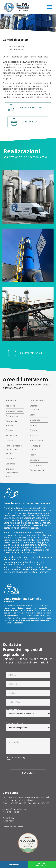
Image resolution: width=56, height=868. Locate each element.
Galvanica (10, 464)
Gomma (34, 430)
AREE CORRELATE (31, 122)
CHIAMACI (14, 864)
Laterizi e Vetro (37, 401)
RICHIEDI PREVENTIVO (31, 108)
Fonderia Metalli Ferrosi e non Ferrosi (14, 450)
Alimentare (11, 401)
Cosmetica (11, 441)
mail (6, 662)
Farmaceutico (12, 435)
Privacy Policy (8, 818)
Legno (33, 415)
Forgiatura (11, 458)
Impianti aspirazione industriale (37, 797)
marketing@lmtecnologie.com (15, 809)
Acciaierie (10, 406)
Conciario (34, 460)
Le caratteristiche (16, 47)
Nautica (33, 425)
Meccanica (35, 420)
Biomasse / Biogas (14, 411)
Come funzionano (16, 50)
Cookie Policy (8, 821)
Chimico (9, 430)
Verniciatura (36, 465)
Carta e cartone (37, 470)
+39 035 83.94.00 (25, 659)
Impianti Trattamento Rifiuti (12, 473)
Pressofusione (36, 441)
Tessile (33, 455)
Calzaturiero (12, 416)
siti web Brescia (16, 827)
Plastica (33, 435)
